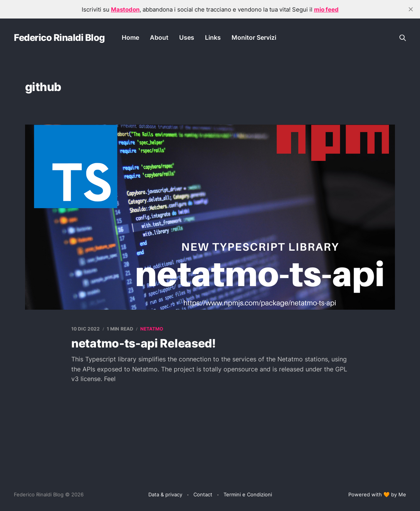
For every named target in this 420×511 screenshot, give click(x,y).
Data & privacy (165, 494)
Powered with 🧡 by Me (377, 494)
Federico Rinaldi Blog (59, 38)
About (159, 37)
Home (130, 37)
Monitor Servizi (254, 37)
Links (213, 37)
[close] (411, 9)
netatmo (152, 329)
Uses (187, 37)
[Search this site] (403, 38)
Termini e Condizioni (248, 494)
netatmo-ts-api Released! (144, 343)
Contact (203, 494)
